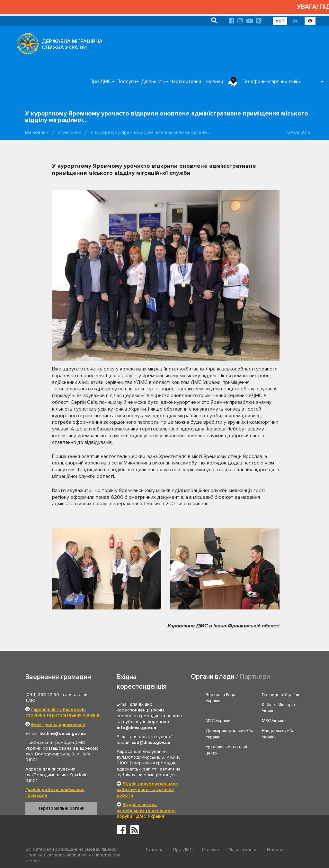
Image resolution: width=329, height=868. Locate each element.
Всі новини (37, 132)
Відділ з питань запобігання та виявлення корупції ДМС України (146, 810)
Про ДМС (101, 81)
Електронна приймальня (58, 724)
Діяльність (153, 81)
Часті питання (186, 81)
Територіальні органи (61, 808)
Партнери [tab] (255, 677)
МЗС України (218, 721)
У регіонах (70, 132)
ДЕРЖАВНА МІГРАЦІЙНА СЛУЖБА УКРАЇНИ (72, 44)
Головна (155, 850)
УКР (280, 21)
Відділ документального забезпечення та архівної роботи (147, 790)
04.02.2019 (299, 132)
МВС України (274, 721)
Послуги (126, 81)
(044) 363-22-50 (42, 695)
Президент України (280, 695)
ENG (296, 21)
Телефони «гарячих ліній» (271, 81)
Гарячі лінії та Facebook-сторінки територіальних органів (62, 712)
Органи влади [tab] (213, 677)
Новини (215, 81)
